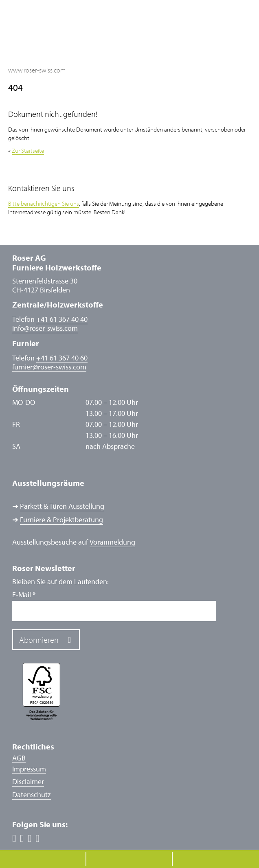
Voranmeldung (112, 542)
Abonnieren (39, 640)
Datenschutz (32, 794)
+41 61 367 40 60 (62, 358)
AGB (19, 758)
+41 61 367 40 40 (62, 319)
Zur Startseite (28, 151)
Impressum (29, 769)
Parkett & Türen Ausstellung (62, 506)
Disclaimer (28, 781)
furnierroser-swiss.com (49, 367)
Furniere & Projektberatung (61, 520)
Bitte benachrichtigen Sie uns (44, 203)
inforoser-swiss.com (45, 328)
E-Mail (24, 595)
